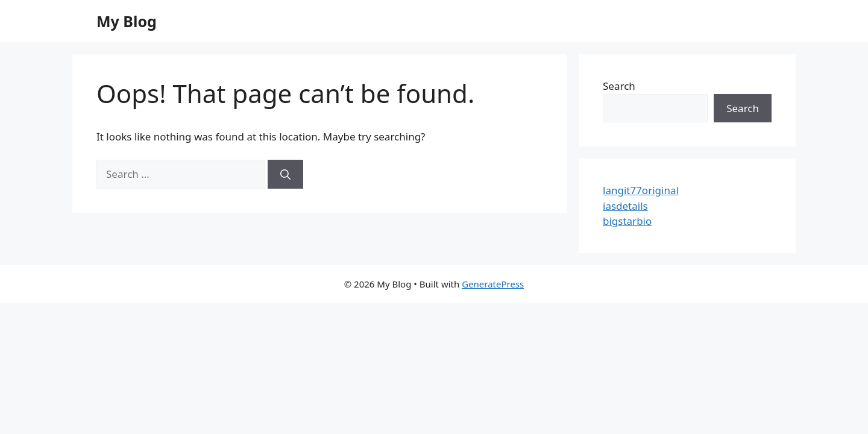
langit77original (641, 190)
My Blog (127, 21)
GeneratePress (493, 284)
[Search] (285, 174)
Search (619, 86)
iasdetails (625, 206)
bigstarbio (627, 221)
